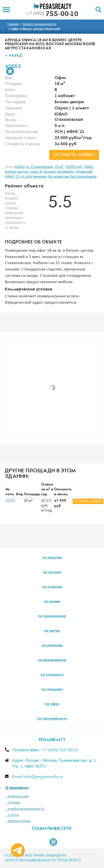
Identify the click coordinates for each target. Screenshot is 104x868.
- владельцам (17, 796)
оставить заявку (74, 155)
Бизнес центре (17, 172)
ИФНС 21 (12, 177)
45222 (10, 501)
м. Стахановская (39, 167)
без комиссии (59, 177)
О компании (17, 788)
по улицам (52, 572)
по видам (52, 602)
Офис (88, 167)
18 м (59, 167)
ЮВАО (19, 167)
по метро (52, 631)
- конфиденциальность (25, 809)
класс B (36, 172)
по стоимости (52, 675)
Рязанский (84, 172)
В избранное (10, 71)
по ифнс (52, 704)
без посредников (84, 177)
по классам (52, 587)
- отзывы (13, 802)
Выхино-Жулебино (59, 172)
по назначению (52, 616)
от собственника (34, 177)
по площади (52, 690)
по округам (52, 558)
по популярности (52, 719)
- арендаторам (18, 821)
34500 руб (74, 167)
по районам (52, 646)
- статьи (12, 815)
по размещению (52, 660)
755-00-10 (52, 15)
